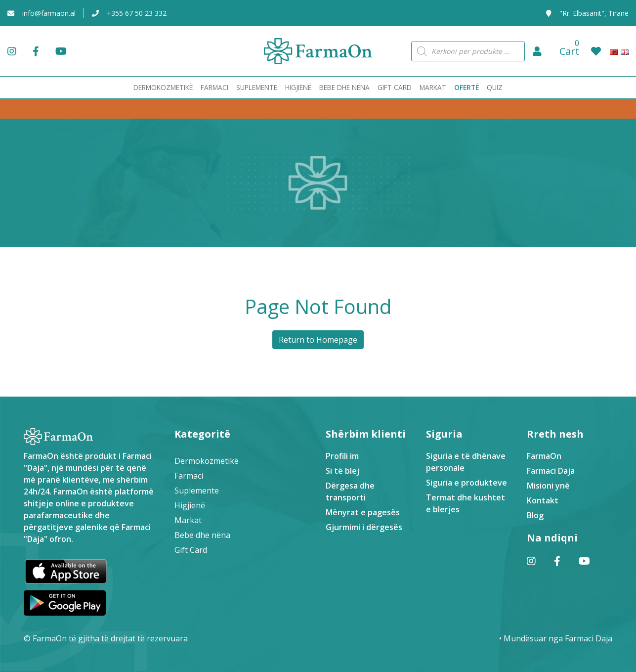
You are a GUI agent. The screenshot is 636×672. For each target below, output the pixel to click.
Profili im (342, 456)
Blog (535, 515)
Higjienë (190, 505)
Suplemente (197, 491)
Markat (188, 520)
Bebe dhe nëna (202, 535)
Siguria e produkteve (466, 483)
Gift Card (191, 550)
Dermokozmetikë (207, 461)
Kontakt (543, 500)
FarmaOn (544, 456)
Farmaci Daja (551, 471)
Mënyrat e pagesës (363, 512)
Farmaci (189, 476)
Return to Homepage (318, 340)
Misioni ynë (548, 486)
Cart (569, 51)
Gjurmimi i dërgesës (364, 527)
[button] (537, 51)
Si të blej (342, 471)
